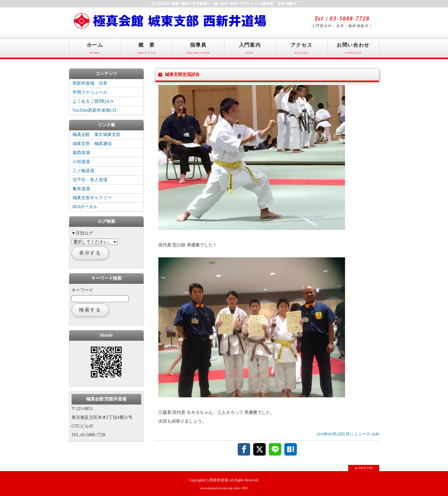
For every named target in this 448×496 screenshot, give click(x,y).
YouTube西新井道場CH (94, 110)
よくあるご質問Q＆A (93, 101)
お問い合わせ (353, 50)
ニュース (362, 434)
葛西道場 (81, 153)
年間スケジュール (90, 92)
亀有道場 (81, 189)
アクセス (302, 50)
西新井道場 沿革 (90, 83)
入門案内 (250, 50)
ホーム (95, 50)
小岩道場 (81, 162)
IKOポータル (85, 207)
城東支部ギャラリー (92, 198)
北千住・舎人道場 (90, 180)
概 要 (147, 50)
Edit (376, 434)
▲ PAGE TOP (364, 468)
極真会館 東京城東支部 (96, 135)
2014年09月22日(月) (334, 434)
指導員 (198, 50)
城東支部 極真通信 (92, 144)
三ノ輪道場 (83, 171)
